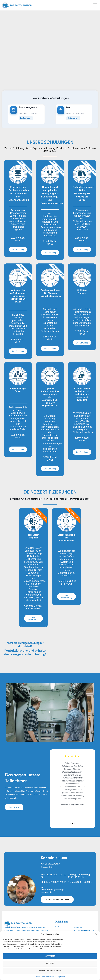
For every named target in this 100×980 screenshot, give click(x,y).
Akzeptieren (50, 956)
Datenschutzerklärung (49, 977)
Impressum (61, 977)
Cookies (38, 977)
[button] (96, 934)
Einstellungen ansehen (50, 971)
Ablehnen (50, 964)
